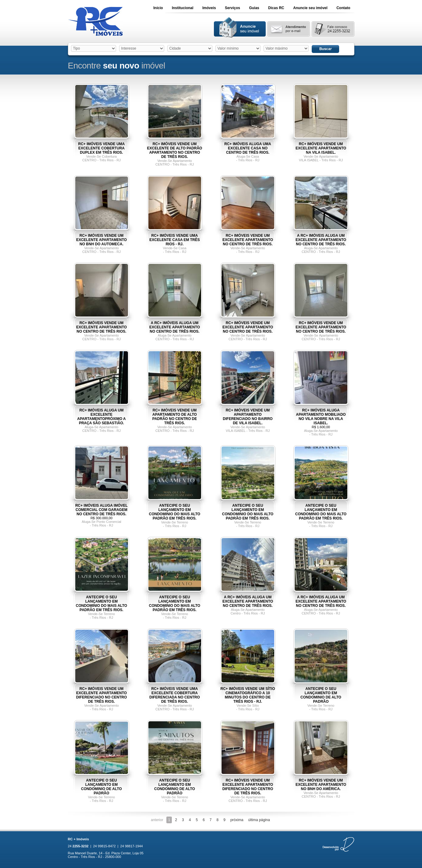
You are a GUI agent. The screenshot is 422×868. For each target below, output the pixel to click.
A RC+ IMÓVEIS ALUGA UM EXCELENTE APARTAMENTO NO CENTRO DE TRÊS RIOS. (321, 240)
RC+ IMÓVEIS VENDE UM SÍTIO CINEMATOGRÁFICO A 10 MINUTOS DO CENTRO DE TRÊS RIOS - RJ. (248, 695)
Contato (343, 8)
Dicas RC (276, 8)
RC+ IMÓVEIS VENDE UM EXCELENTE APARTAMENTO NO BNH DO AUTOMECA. (101, 240)
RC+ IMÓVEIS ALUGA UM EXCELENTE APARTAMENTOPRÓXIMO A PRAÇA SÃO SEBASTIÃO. (101, 417)
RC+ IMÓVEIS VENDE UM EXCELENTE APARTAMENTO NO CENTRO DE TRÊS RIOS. (248, 240)
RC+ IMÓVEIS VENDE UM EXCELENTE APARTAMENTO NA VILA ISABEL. (321, 148)
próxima (237, 820)
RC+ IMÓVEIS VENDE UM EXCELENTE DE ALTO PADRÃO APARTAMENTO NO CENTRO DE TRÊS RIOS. (175, 150)
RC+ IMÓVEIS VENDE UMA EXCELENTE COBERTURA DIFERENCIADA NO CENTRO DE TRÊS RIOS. (175, 695)
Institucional (183, 8)
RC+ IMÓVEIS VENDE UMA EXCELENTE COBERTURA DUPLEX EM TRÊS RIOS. (101, 148)
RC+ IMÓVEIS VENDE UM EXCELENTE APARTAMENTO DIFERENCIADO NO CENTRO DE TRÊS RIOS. (102, 695)
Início (158, 8)
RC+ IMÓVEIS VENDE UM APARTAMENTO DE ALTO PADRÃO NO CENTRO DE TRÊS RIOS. (175, 417)
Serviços (232, 8)
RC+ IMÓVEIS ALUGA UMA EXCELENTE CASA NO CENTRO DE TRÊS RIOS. (248, 148)
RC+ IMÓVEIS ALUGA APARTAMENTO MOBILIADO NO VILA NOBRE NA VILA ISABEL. (321, 417)
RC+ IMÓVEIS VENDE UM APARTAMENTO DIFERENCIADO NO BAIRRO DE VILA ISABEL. (248, 417)
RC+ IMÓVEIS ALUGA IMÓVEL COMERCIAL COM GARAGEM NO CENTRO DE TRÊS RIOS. (101, 510)
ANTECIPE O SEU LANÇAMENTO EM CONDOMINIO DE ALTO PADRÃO (321, 695)
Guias (254, 8)
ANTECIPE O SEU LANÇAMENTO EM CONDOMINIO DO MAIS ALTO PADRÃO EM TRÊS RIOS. (175, 512)
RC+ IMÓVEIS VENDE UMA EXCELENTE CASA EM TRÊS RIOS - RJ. (175, 240)
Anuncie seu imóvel (310, 8)
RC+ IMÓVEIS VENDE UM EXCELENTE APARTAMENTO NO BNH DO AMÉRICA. (321, 785)
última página (259, 820)
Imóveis (209, 8)
